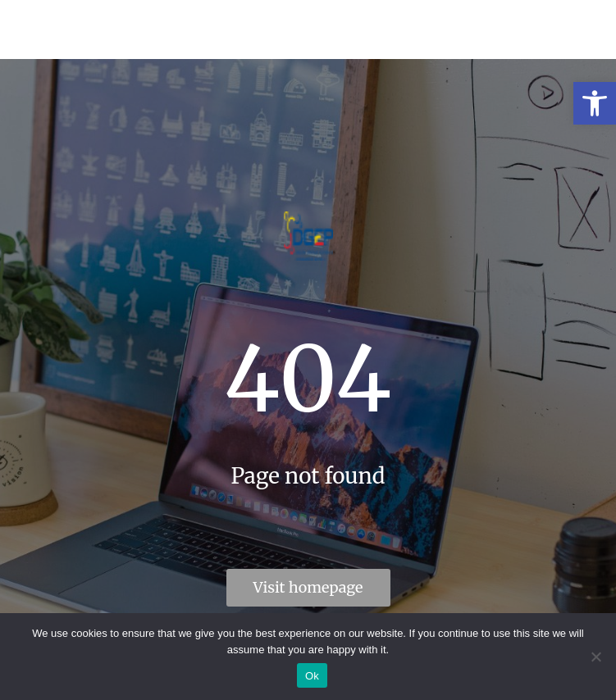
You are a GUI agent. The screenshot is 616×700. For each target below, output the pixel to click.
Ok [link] (312, 676)
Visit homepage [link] (308, 587)
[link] (595, 103)
